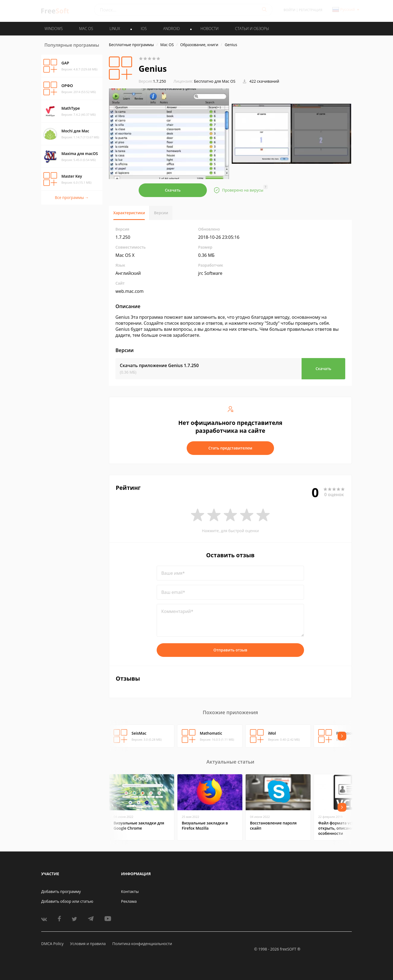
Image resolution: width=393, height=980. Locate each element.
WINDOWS (54, 29)
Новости (210, 29)
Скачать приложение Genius (159, 365)
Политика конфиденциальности (142, 944)
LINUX (115, 29)
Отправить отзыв (230, 650)
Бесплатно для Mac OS (215, 81)
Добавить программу (61, 891)
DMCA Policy (52, 944)
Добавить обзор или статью (67, 901)
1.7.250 (152, 81)
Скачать (173, 190)
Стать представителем (230, 448)
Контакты (130, 891)
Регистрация (311, 10)
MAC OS (86, 29)
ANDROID (172, 29)
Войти (289, 10)
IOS (144, 29)
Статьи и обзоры (252, 29)
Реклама (129, 901)
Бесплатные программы (131, 45)
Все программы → (72, 197)
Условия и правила (88, 944)
